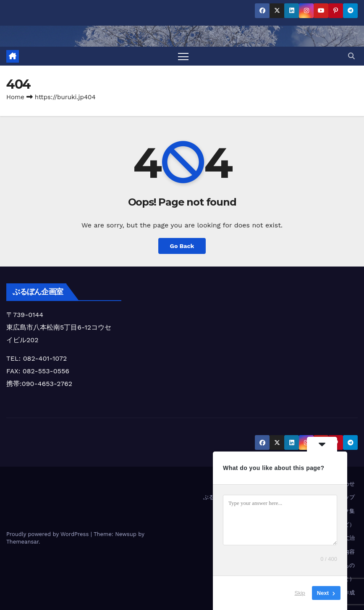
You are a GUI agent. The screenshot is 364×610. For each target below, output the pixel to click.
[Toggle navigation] (184, 56)
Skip (300, 593)
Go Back (182, 246)
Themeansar (22, 542)
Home (15, 97)
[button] (351, 56)
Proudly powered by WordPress (48, 534)
